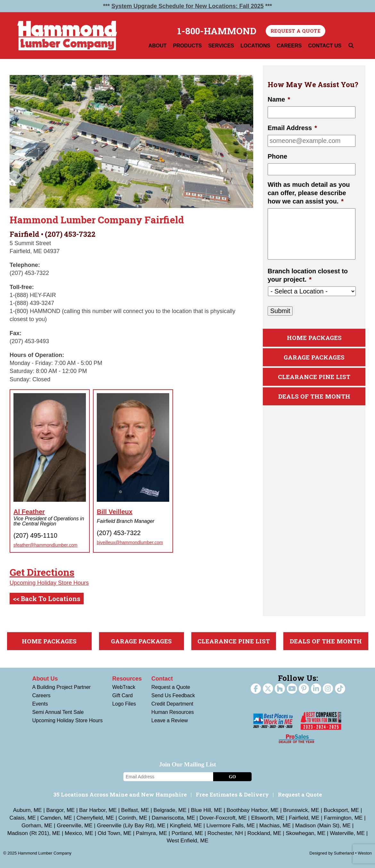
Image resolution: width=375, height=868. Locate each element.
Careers (42, 695)
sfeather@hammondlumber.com (45, 545)
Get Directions (42, 572)
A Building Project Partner (62, 687)
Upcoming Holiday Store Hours (49, 583)
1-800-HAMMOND (217, 31)
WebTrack (124, 687)
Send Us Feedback (173, 695)
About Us (45, 679)
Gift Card (122, 695)
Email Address (292, 128)
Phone (277, 156)
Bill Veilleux (115, 512)
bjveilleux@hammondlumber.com (130, 542)
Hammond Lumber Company (67, 36)
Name (279, 99)
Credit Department (172, 704)
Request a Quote (296, 31)
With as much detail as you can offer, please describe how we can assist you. (309, 193)
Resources (127, 679)
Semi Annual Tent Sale (58, 712)
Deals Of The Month (314, 396)
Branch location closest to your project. (308, 275)
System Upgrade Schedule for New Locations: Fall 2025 (187, 6)
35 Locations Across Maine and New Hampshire (120, 794)
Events (40, 704)
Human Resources (173, 712)
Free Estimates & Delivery (232, 794)
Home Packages (314, 338)
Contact (162, 679)
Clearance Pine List (314, 377)
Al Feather (29, 512)
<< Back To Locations (47, 599)
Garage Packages (314, 357)
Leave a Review (170, 720)
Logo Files (124, 704)
